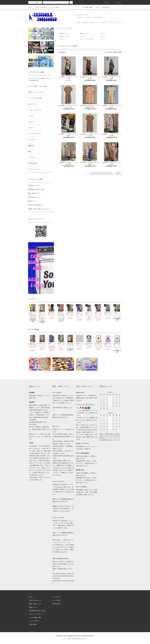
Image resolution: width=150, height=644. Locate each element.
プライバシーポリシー (36, 614)
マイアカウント (57, 597)
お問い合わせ (105, 7)
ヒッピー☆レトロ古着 (67, 28)
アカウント (106, 3)
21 (117, 174)
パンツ (61, 39)
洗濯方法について (33, 185)
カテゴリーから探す (40, 7)
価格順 (115, 52)
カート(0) (117, 3)
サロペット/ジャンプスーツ (87, 39)
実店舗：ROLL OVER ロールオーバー (40, 209)
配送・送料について (34, 193)
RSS (30, 624)
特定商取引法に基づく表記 (36, 189)
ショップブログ (34, 621)
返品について (32, 201)
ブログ (96, 7)
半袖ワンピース (64, 34)
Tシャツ (103, 34)
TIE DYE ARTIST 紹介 (35, 205)
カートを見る (57, 600)
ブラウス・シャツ (64, 36)
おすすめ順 (108, 52)
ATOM (35, 624)
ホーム (30, 7)
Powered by (75, 639)
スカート (103, 36)
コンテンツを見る (53, 7)
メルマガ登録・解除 (86, 7)
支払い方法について (34, 197)
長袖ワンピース (84, 34)
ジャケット (83, 36)
